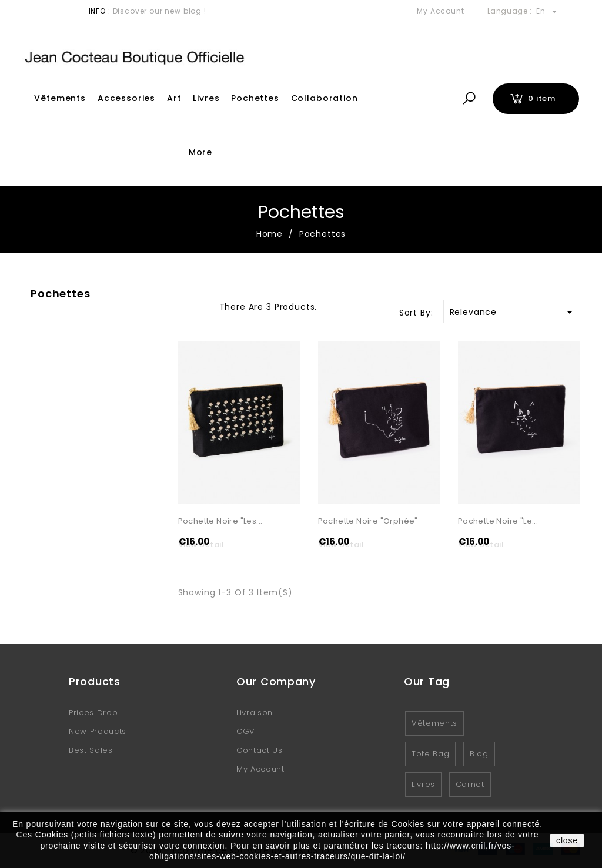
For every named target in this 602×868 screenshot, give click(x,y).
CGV (246, 732)
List (205, 306)
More (200, 152)
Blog (479, 754)
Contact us (260, 751)
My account (260, 770)
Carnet (470, 785)
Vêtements (60, 98)
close (567, 840)
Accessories (126, 98)
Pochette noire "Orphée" (368, 522)
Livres (206, 98)
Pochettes (255, 98)
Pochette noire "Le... (498, 522)
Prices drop (93, 713)
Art (174, 98)
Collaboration (325, 98)
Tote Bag (430, 754)
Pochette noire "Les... (220, 522)
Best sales (91, 751)
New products (98, 732)
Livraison (255, 713)
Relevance (513, 312)
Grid (184, 306)
